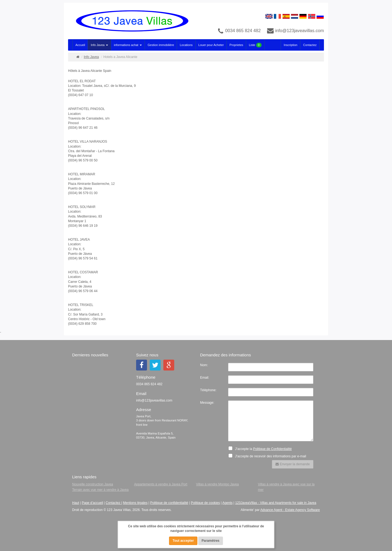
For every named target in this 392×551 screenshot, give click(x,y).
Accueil (80, 45)
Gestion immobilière (161, 45)
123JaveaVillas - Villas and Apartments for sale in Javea (276, 503)
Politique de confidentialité (169, 503)
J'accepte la (262, 448)
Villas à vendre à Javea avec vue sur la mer (286, 487)
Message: (207, 403)
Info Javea (99, 45)
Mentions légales (135, 503)
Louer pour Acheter (211, 45)
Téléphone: (208, 390)
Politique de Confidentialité (272, 449)
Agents (227, 503)
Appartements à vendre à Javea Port (161, 484)
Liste (255, 45)
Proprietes (236, 45)
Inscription (290, 45)
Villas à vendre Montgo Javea (217, 484)
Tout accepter (183, 541)
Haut (76, 503)
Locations (186, 45)
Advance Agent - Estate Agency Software (290, 510)
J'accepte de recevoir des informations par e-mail (269, 456)
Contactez (310, 45)
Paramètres (211, 541)
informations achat (128, 45)
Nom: (204, 365)
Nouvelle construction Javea (93, 484)
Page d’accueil (92, 503)
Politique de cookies (205, 503)
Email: (205, 378)
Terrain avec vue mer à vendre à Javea (100, 490)
